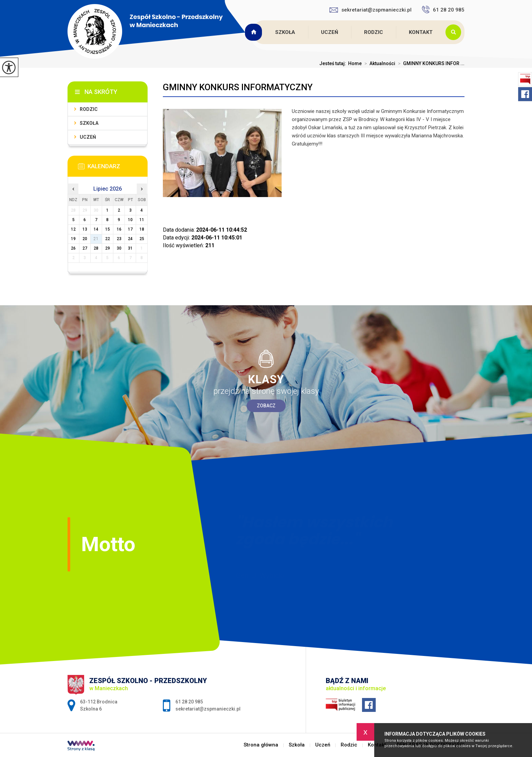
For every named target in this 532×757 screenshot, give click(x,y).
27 (85, 248)
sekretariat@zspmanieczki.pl (370, 10)
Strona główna (254, 32)
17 (130, 229)
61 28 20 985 (443, 9)
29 (108, 248)
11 (142, 220)
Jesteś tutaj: (334, 63)
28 (96, 248)
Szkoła (285, 32)
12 (73, 229)
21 (96, 239)
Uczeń (330, 32)
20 (85, 239)
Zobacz (266, 406)
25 (142, 239)
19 (73, 239)
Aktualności (378, 63)
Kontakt (421, 32)
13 (85, 229)
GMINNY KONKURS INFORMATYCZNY (238, 87)
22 (108, 239)
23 (119, 239)
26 (73, 248)
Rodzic (374, 32)
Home (355, 63)
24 (130, 239)
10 (130, 220)
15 (108, 229)
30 (119, 248)
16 (119, 229)
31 (130, 248)
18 (142, 229)
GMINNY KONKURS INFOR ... (430, 63)
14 (96, 229)
